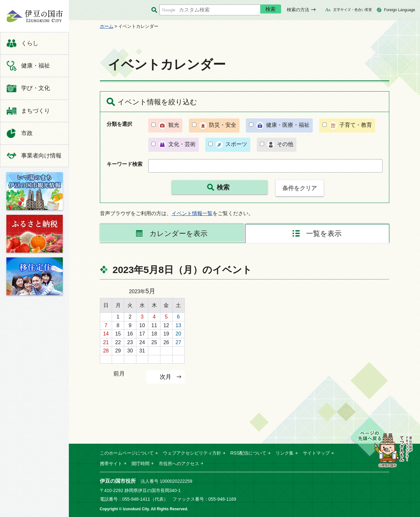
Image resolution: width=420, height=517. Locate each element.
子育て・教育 (356, 125)
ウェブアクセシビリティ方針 (192, 453)
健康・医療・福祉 (288, 125)
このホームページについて (127, 453)
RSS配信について (249, 453)
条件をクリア (300, 188)
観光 (174, 125)
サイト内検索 (154, 10)
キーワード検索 (125, 164)
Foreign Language (400, 10)
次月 (166, 377)
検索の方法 (298, 10)
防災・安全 (223, 125)
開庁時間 (141, 464)
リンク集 (285, 453)
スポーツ (236, 144)
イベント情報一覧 (192, 213)
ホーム (107, 26)
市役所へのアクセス (179, 464)
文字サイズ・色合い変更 (353, 10)
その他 (285, 144)
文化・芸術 (182, 144)
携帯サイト (111, 464)
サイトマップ (316, 453)
